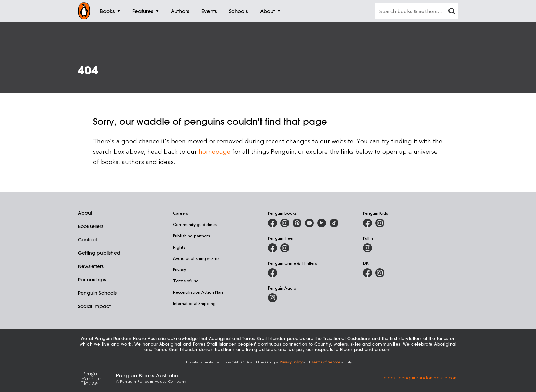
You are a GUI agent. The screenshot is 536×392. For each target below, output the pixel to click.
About (85, 213)
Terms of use (186, 281)
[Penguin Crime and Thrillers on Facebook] (272, 273)
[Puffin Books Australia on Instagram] (367, 248)
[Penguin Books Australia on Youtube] (309, 223)
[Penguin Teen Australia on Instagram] (285, 248)
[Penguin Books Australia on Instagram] (285, 223)
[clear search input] (452, 12)
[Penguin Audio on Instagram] (272, 298)
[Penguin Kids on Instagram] (380, 223)
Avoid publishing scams (196, 258)
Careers (180, 213)
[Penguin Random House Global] (97, 377)
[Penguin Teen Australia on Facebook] (272, 248)
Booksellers (91, 226)
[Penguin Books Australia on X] (297, 223)
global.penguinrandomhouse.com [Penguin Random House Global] (421, 377)
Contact (88, 240)
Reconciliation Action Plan (198, 292)
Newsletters (91, 266)
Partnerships (92, 280)
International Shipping (194, 303)
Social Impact (94, 306)
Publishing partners (191, 236)
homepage (215, 151)
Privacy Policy (291, 362)
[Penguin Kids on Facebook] (367, 223)
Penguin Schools (97, 293)
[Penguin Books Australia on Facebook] (272, 223)
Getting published (99, 253)
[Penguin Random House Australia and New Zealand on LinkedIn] (322, 223)
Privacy (179, 269)
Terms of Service (326, 362)
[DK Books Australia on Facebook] (367, 273)
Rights (179, 247)
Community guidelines (195, 224)
